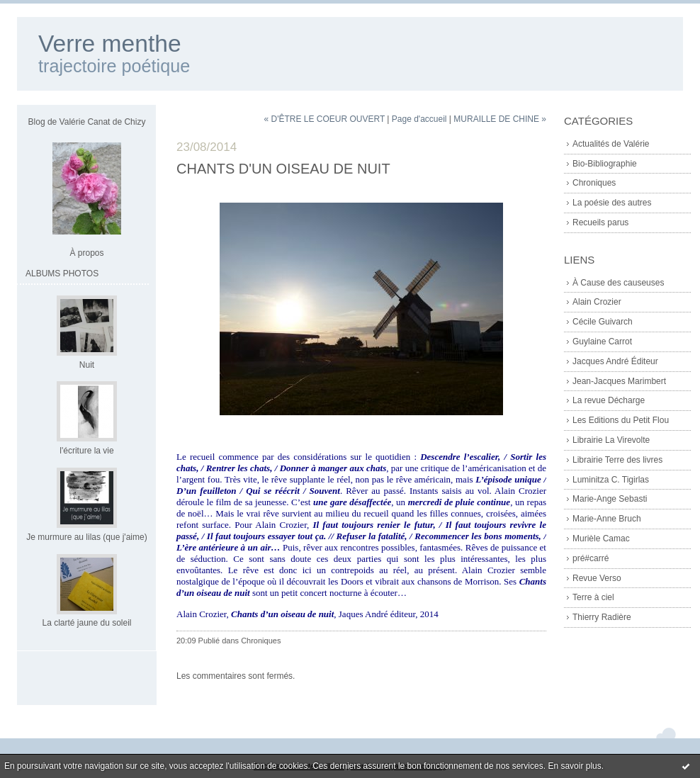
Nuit (87, 365)
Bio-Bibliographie (605, 164)
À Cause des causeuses (618, 283)
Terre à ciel (593, 597)
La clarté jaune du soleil (86, 623)
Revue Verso (597, 578)
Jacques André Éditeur (615, 361)
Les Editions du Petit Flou (621, 420)
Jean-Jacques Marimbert (619, 381)
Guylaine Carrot (602, 342)
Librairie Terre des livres (617, 460)
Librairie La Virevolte (611, 440)
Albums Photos (62, 274)
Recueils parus (600, 222)
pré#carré (591, 558)
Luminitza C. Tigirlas (611, 480)
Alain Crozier (597, 302)
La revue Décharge (609, 400)
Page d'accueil (419, 119)
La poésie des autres (612, 203)
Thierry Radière (602, 617)
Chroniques (594, 183)
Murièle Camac (601, 539)
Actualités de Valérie (611, 144)
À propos (86, 253)
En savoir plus (574, 766)
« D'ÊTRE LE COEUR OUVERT (324, 119)
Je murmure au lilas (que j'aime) (86, 537)
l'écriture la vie (86, 451)
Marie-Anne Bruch (607, 519)
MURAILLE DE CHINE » (500, 119)
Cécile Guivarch (603, 322)
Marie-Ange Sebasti (610, 499)
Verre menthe (110, 44)
